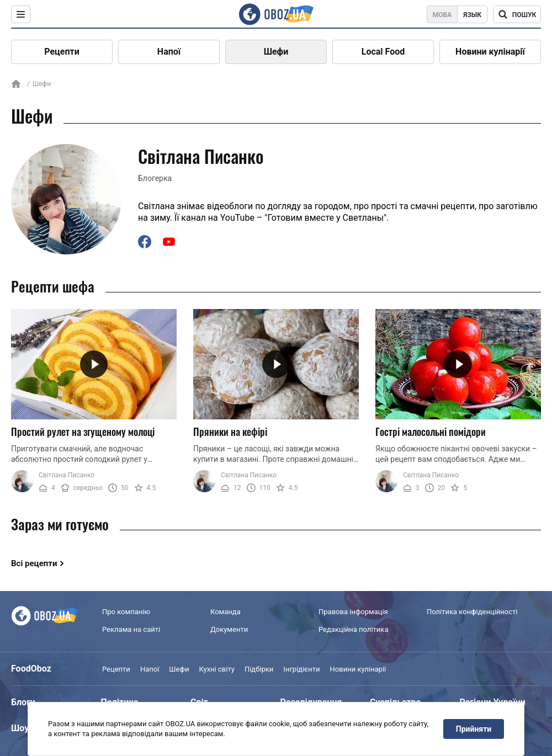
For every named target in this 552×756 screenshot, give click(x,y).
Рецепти (62, 52)
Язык (472, 15)
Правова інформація (353, 612)
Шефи (276, 52)
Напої (169, 52)
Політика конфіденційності (472, 612)
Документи (229, 629)
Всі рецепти (34, 563)
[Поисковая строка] (517, 14)
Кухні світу (216, 669)
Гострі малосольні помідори (431, 432)
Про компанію (126, 612)
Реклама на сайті (131, 629)
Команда (225, 612)
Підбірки (259, 669)
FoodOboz (31, 669)
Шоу (20, 728)
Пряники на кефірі (230, 432)
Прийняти (474, 729)
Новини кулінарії (490, 52)
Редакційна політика (353, 629)
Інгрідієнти (301, 669)
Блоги (23, 702)
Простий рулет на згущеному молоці (83, 432)
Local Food (383, 52)
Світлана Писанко (67, 475)
